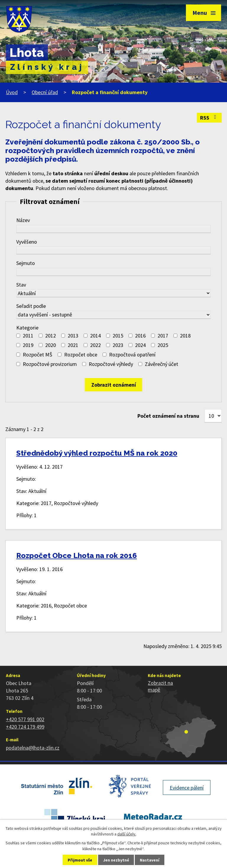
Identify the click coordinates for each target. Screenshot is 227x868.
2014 (95, 336)
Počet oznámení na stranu (168, 416)
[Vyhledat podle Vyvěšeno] (113, 250)
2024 (140, 345)
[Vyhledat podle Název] (113, 229)
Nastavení (150, 860)
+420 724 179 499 (25, 727)
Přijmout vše (80, 860)
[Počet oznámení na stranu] (213, 416)
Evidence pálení (187, 788)
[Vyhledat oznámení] (113, 385)
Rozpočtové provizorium (50, 364)
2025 (163, 345)
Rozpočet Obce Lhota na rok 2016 (77, 556)
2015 (118, 336)
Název (23, 220)
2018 (185, 336)
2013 (73, 336)
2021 (73, 345)
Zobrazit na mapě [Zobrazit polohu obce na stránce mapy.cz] (160, 686)
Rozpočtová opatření (132, 355)
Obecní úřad (45, 92)
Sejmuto (26, 263)
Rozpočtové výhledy (111, 364)
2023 (118, 345)
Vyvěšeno (27, 242)
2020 (51, 345)
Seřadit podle (31, 306)
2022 (95, 345)
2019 (28, 345)
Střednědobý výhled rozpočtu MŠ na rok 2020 (97, 453)
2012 (51, 336)
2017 (163, 336)
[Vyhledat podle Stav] (113, 293)
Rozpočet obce (81, 355)
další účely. (127, 834)
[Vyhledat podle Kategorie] (18, 336)
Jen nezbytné (116, 860)
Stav (21, 285)
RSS (209, 118)
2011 (28, 336)
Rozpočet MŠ (38, 355)
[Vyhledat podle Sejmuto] (113, 272)
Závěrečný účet (162, 364)
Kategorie (27, 328)
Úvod (12, 92)
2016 (140, 336)
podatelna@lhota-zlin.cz (33, 748)
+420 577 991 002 (25, 719)
